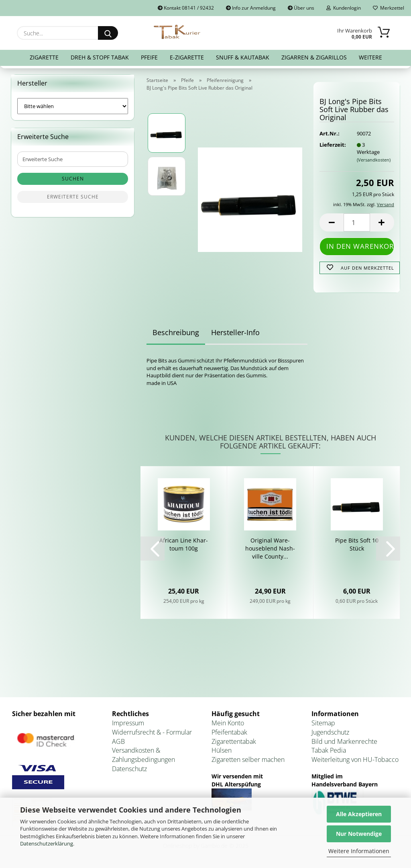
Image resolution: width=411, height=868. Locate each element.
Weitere (370, 57)
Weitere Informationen (359, 851)
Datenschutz (129, 769)
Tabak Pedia (329, 750)
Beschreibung (176, 332)
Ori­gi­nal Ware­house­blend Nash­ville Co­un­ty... (270, 548)
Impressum (128, 723)
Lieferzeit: (332, 145)
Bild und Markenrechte (344, 741)
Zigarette (44, 57)
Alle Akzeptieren (359, 814)
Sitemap (323, 723)
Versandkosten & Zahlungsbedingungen (143, 755)
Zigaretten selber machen (248, 759)
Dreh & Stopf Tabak (100, 57)
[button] (332, 222)
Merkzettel (389, 8)
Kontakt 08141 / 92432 (186, 8)
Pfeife (149, 57)
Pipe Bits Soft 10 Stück (357, 544)
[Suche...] (108, 33)
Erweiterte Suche (73, 197)
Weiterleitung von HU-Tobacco (355, 759)
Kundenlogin (344, 8)
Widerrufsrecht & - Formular (152, 732)
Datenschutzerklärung (47, 843)
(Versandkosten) (374, 160)
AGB (118, 741)
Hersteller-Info (235, 332)
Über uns (301, 8)
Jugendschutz (330, 732)
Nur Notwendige (359, 834)
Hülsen (222, 750)
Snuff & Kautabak (243, 57)
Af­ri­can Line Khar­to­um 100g (184, 544)
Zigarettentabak (234, 741)
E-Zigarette (187, 57)
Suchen (73, 179)
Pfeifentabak (229, 732)
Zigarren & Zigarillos (314, 57)
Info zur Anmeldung (251, 8)
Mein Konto (228, 723)
